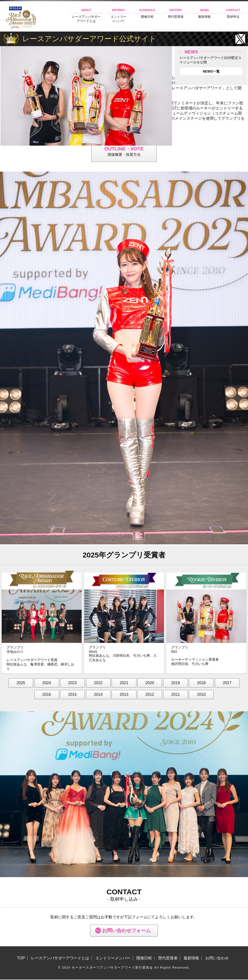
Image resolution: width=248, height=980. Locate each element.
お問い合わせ (217, 959)
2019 (176, 684)
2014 (98, 695)
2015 (72, 695)
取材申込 (233, 13)
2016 (47, 695)
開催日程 (147, 13)
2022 (98, 684)
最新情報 (204, 13)
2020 (150, 684)
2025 (21, 684)
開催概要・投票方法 (124, 151)
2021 (124, 684)
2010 (201, 695)
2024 (47, 684)
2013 (124, 695)
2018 (201, 684)
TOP (21, 959)
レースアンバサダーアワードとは (86, 16)
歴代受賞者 (176, 13)
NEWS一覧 (211, 71)
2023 (72, 684)
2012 (150, 695)
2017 (227, 684)
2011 (176, 695)
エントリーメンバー (118, 16)
